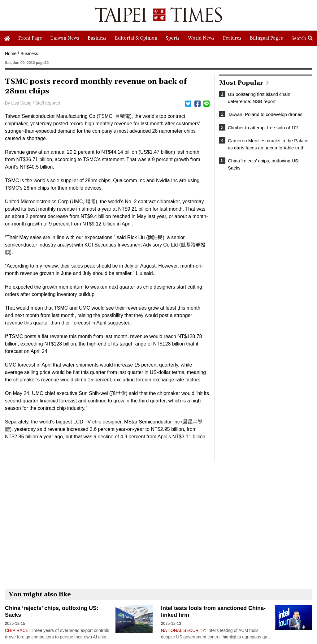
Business (29, 54)
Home (11, 54)
